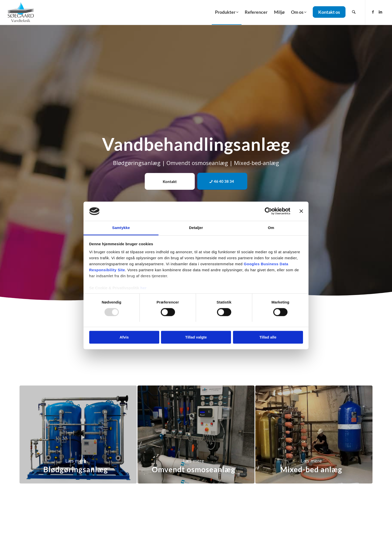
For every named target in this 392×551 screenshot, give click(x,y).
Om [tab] (271, 228)
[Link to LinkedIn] (380, 12)
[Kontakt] (170, 181)
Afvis (124, 337)
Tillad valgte (196, 337)
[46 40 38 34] (222, 181)
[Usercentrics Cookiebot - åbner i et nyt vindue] (268, 211)
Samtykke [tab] (121, 228)
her (144, 288)
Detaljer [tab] (196, 228)
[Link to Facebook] (373, 12)
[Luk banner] (301, 211)
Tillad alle (268, 337)
